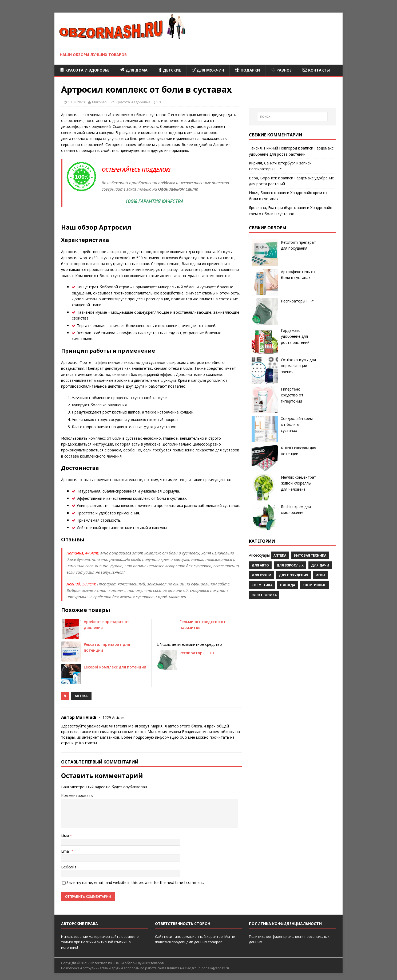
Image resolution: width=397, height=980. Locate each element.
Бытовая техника (310, 555)
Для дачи (320, 565)
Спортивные (314, 585)
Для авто (260, 565)
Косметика (262, 585)
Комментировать (77, 795)
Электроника (264, 595)
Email (66, 851)
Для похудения (293, 575)
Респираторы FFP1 (197, 653)
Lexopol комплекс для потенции (115, 667)
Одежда (287, 585)
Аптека (81, 696)
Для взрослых (290, 565)
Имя (65, 836)
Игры (320, 575)
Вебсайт (69, 867)
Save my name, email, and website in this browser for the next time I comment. (135, 882)
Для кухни (261, 575)
